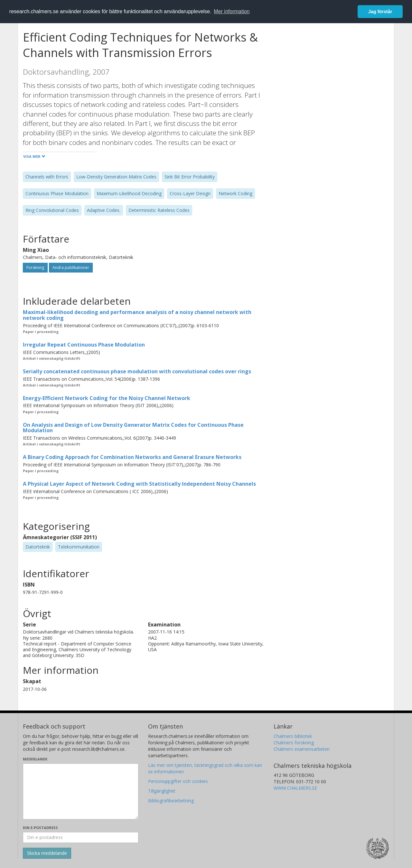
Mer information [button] (232, 11)
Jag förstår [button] (380, 12)
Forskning (35, 267)
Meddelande (35, 759)
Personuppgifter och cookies (178, 781)
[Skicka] (47, 853)
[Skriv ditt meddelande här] (81, 791)
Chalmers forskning (294, 743)
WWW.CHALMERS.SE (295, 788)
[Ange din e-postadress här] (81, 837)
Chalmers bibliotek (293, 736)
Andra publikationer (71, 267)
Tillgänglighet (162, 791)
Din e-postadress (40, 828)
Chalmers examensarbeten (302, 749)
